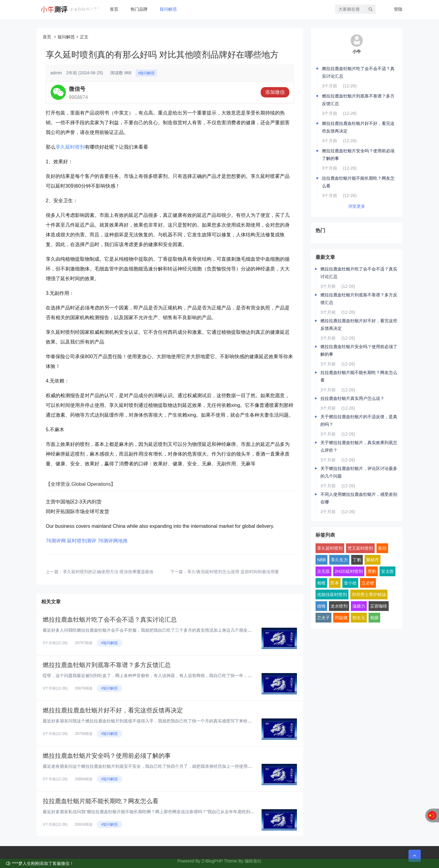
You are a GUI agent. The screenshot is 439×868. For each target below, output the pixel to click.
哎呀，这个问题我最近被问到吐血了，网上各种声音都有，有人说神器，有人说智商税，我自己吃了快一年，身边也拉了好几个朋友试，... (173, 676)
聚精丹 (373, 560)
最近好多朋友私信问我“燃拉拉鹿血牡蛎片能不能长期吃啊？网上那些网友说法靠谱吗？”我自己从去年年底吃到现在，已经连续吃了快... (170, 812)
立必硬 (368, 583)
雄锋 (321, 606)
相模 (321, 583)
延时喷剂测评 (82, 541)
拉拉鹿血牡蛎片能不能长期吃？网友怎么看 (101, 801)
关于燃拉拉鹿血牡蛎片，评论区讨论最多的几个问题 (359, 472)
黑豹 (372, 571)
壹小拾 (350, 583)
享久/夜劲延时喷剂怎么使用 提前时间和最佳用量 (233, 572)
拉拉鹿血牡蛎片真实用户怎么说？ (352, 398)
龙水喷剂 (339, 606)
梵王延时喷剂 (360, 548)
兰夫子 (323, 618)
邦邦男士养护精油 (369, 595)
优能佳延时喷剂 (332, 595)
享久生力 (339, 560)
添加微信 (275, 92)
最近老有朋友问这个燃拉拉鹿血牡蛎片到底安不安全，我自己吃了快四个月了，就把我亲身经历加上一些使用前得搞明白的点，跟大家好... (173, 766)
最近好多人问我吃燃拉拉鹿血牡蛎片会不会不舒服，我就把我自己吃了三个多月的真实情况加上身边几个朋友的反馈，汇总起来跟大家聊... (173, 630)
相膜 (374, 618)
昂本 (335, 583)
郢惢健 (341, 618)
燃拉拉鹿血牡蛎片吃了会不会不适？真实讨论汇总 (110, 619)
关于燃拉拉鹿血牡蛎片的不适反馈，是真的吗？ (359, 420)
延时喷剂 (75, 147)
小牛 (357, 51)
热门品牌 (139, 9)
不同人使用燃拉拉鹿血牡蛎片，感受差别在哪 (359, 498)
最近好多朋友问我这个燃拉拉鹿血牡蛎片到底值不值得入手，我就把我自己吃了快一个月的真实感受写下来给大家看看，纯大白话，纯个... (173, 721)
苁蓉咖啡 (379, 606)
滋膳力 (359, 606)
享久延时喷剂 (330, 548)
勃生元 (359, 618)
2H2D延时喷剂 (349, 571)
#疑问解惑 (146, 73)
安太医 (387, 571)
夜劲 (382, 548)
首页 (114, 9)
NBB (321, 560)
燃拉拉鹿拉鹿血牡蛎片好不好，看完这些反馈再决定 (113, 710)
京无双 (323, 571)
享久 (60, 147)
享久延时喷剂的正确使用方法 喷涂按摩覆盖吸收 (108, 572)
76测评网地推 (113, 541)
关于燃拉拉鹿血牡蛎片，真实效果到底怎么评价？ (359, 446)
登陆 (398, 9)
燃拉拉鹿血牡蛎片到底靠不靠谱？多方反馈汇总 (107, 665)
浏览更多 (357, 206)
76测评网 (56, 541)
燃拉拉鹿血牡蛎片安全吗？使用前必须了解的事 (107, 756)
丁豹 (357, 560)
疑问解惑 (168, 9)
